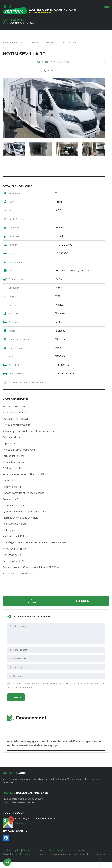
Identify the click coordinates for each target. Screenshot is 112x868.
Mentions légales (11, 850)
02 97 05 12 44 (22, 23)
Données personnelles (35, 850)
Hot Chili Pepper (23, 854)
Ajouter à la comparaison (54, 62)
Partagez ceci (54, 71)
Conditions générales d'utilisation (66, 850)
